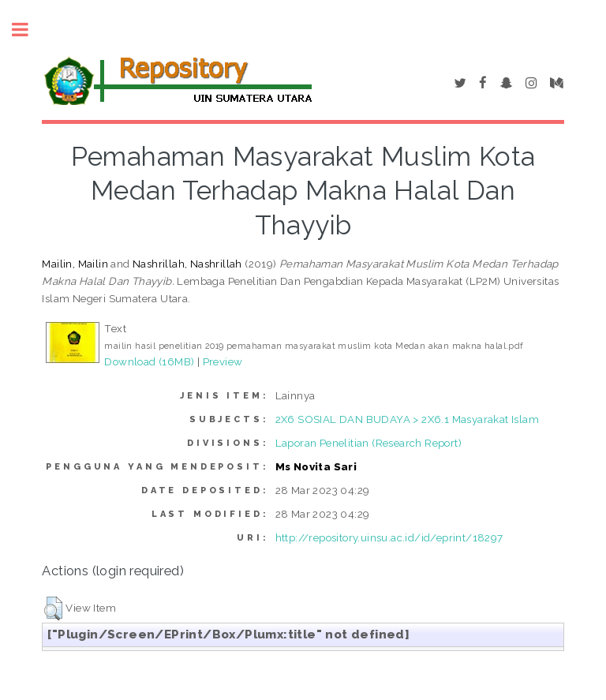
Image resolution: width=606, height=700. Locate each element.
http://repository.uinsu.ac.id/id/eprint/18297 (389, 537)
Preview (223, 361)
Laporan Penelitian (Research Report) (368, 443)
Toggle (28, 30)
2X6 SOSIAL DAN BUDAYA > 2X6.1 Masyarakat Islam (407, 419)
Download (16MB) (149, 361)
